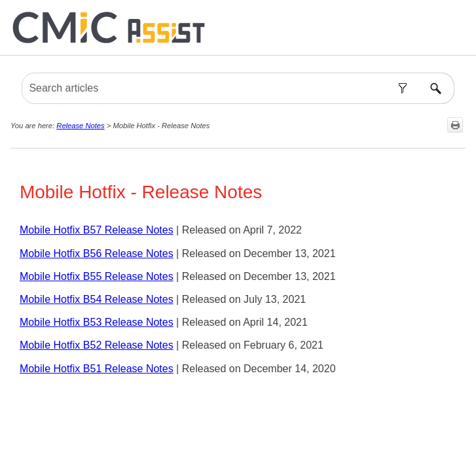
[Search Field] (238, 88)
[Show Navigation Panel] (458, 27)
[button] (403, 88)
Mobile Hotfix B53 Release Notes (97, 322)
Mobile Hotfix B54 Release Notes (97, 299)
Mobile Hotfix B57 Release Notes (97, 230)
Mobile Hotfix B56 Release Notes (97, 253)
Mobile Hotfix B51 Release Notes (97, 369)
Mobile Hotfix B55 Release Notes (97, 276)
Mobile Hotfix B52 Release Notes (97, 345)
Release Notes (80, 126)
